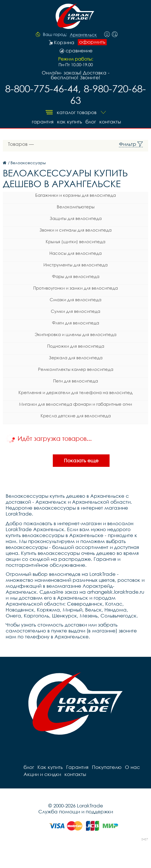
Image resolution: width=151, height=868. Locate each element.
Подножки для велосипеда (76, 346)
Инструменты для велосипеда (75, 265)
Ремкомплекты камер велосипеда (76, 369)
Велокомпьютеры (76, 207)
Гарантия (43, 122)
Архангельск (83, 35)
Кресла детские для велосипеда (76, 416)
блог (91, 122)
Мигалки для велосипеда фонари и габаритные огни (75, 404)
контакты (110, 122)
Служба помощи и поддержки (76, 812)
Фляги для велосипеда (75, 323)
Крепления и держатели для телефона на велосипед (75, 392)
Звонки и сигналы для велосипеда (75, 230)
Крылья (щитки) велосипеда (75, 241)
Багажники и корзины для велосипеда (75, 195)
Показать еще (81, 460)
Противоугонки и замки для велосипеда (75, 288)
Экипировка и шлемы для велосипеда (75, 334)
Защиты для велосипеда (76, 218)
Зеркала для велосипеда (76, 358)
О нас (132, 767)
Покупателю (107, 767)
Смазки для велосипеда (75, 300)
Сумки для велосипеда (75, 311)
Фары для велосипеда (76, 276)
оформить (92, 42)
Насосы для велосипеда (75, 253)
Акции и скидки (42, 774)
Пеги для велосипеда (75, 381)
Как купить (70, 122)
